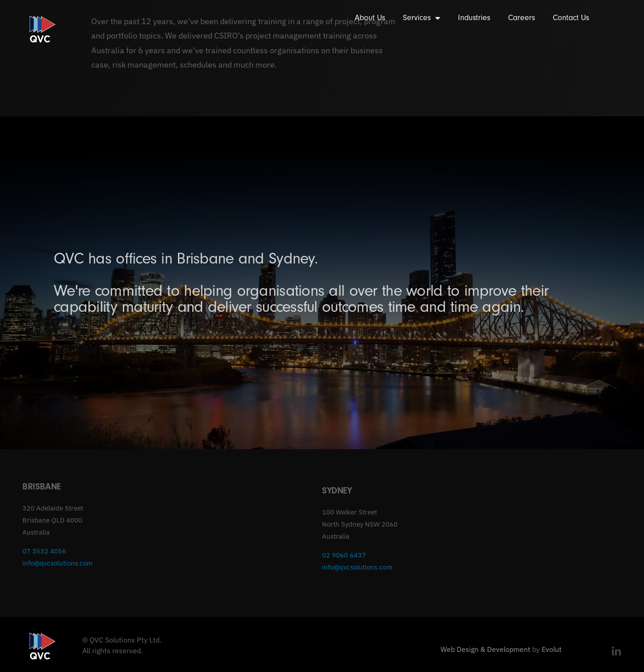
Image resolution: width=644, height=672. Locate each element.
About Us (370, 18)
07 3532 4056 (44, 551)
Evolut (552, 649)
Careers (521, 18)
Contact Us (571, 18)
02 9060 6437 (344, 555)
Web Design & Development (485, 649)
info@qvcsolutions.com (57, 563)
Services (422, 18)
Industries (474, 18)
